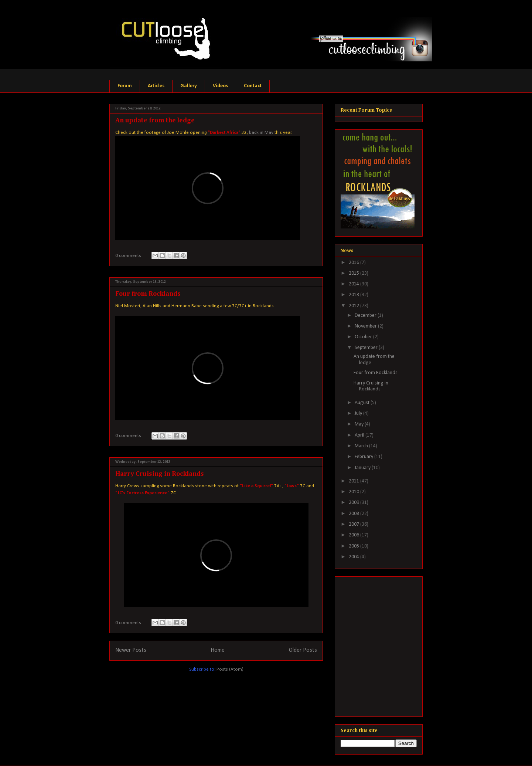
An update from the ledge (155, 121)
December (366, 316)
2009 (354, 503)
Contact (253, 86)
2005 (354, 546)
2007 (354, 524)
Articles (156, 86)
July (359, 413)
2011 (354, 481)
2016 (354, 263)
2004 (354, 557)
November (366, 326)
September (367, 348)
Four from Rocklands (148, 294)
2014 (354, 284)
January (363, 468)
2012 (354, 306)
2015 (354, 273)
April (360, 435)
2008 (354, 514)
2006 (354, 535)
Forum (125, 86)
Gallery (189, 86)
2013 (354, 295)
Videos (220, 86)
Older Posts (303, 650)
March (362, 446)
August (363, 403)
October (364, 337)
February (364, 457)
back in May (261, 133)
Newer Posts (131, 650)
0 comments (128, 256)
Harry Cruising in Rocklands (160, 474)
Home (218, 650)
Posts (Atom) (230, 669)
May (360, 424)
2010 (354, 492)
